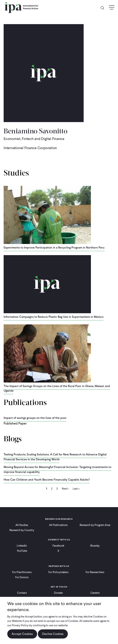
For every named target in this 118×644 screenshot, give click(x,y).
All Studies (22, 525)
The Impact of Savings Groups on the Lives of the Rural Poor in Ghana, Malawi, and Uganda (57, 388)
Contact (22, 593)
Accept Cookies (22, 634)
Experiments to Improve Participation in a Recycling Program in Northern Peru (54, 248)
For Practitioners (22, 572)
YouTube (22, 551)
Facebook (58, 546)
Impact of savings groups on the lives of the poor (35, 418)
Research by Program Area (95, 525)
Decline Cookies (53, 634)
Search (104, 8)
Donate (58, 593)
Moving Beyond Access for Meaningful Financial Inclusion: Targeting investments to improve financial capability (57, 469)
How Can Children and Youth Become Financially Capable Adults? (47, 480)
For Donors (22, 577)
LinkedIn (22, 546)
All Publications (58, 525)
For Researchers (95, 572)
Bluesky (95, 546)
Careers (95, 593)
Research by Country (22, 530)
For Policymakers (58, 572)
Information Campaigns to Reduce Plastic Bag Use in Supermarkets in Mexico (54, 317)
